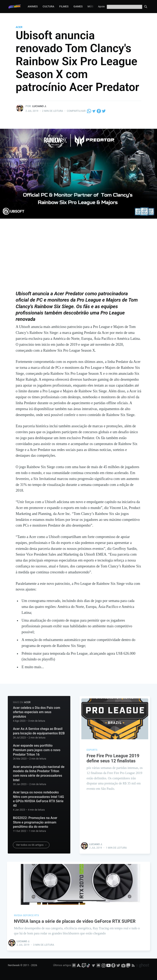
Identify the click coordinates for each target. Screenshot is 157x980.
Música (93, 6)
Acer (19, 27)
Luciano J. (39, 106)
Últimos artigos (62, 965)
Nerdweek (14, 965)
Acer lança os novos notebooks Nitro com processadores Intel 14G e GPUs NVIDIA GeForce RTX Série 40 (38, 799)
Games (78, 6)
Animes (33, 6)
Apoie (101, 6)
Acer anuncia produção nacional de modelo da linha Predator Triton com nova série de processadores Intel (39, 773)
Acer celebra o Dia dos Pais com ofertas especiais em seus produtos (36, 712)
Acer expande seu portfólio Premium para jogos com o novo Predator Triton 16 (37, 750)
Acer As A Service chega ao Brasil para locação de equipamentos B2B (39, 731)
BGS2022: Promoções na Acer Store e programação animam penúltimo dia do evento (35, 822)
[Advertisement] (79, 257)
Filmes (64, 6)
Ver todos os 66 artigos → (31, 845)
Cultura (49, 6)
